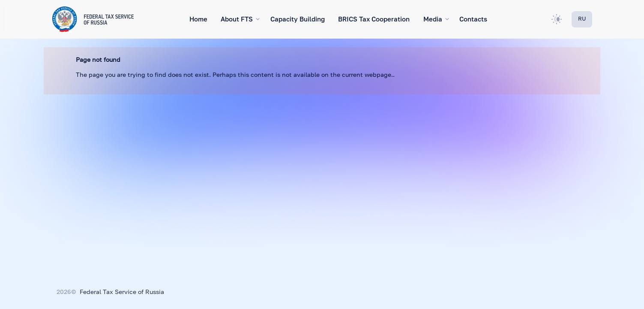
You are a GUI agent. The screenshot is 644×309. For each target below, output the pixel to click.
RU (582, 19)
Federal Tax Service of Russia (122, 292)
